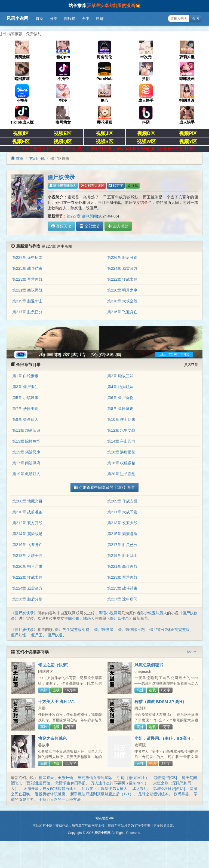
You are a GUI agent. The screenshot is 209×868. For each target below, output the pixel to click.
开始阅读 (61, 226)
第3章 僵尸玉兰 (25, 387)
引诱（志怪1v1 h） (133, 778)
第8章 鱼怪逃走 (120, 409)
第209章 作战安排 (122, 501)
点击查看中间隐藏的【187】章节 (104, 487)
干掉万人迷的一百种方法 (60, 799)
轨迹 (100, 19)
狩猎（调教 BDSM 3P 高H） (160, 702)
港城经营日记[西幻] (169, 789)
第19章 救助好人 (26, 474)
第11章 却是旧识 (26, 430)
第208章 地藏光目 (27, 501)
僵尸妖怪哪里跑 (131, 630)
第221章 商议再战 (27, 290)
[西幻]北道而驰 (38, 783)
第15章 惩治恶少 (26, 452)
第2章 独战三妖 (120, 376)
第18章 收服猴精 (121, 463)
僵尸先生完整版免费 (72, 630)
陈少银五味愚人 (63, 186)
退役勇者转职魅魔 (50, 794)
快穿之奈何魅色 (52, 738)
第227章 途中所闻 (82, 216)
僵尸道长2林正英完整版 (170, 630)
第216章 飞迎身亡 (122, 312)
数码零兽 (181, 794)
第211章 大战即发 (122, 512)
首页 (39, 19)
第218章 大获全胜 (122, 301)
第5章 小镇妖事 (25, 398)
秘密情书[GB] (165, 778)
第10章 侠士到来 (121, 419)
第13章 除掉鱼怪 (26, 441)
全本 (86, 19)
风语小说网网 (110, 613)
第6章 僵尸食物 (120, 398)
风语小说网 (17, 18)
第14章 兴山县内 (121, 441)
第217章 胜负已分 (27, 312)
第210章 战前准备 (27, 512)
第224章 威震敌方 (122, 268)
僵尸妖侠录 (24, 613)
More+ (193, 652)
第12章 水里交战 (121, 430)
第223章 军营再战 (27, 279)
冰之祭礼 (140, 789)
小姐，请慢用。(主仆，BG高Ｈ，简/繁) (165, 741)
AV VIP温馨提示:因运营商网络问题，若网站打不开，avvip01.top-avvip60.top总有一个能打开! (104, 148)
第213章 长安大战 (122, 523)
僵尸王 (37, 635)
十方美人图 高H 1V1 (57, 702)
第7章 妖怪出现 (25, 409)
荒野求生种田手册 (70, 783)
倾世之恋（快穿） (54, 665)
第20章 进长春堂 (121, 474)
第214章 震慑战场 (27, 534)
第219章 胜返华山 (27, 301)
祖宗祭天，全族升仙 (56, 778)
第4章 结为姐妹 (120, 387)
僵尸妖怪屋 (104, 630)
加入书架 (118, 226)
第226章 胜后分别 (122, 257)
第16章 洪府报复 (121, 452)
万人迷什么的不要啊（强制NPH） (119, 783)
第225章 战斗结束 (27, 268)
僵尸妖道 (55, 635)
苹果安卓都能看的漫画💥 (116, 6)
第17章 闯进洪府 (26, 463)
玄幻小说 (37, 158)
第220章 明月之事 (122, 290)
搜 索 (196, 19)
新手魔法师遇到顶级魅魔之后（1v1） (102, 794)
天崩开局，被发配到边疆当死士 (50, 789)
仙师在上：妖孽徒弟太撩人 (104, 789)
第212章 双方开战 (27, 523)
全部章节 (90, 226)
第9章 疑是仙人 (25, 419)
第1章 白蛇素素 (25, 376)
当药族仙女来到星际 (95, 778)
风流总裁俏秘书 (149, 665)
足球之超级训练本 (153, 794)
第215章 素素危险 (122, 534)
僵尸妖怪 (19, 635)
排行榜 (70, 19)
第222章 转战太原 (122, 279)
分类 (54, 19)
